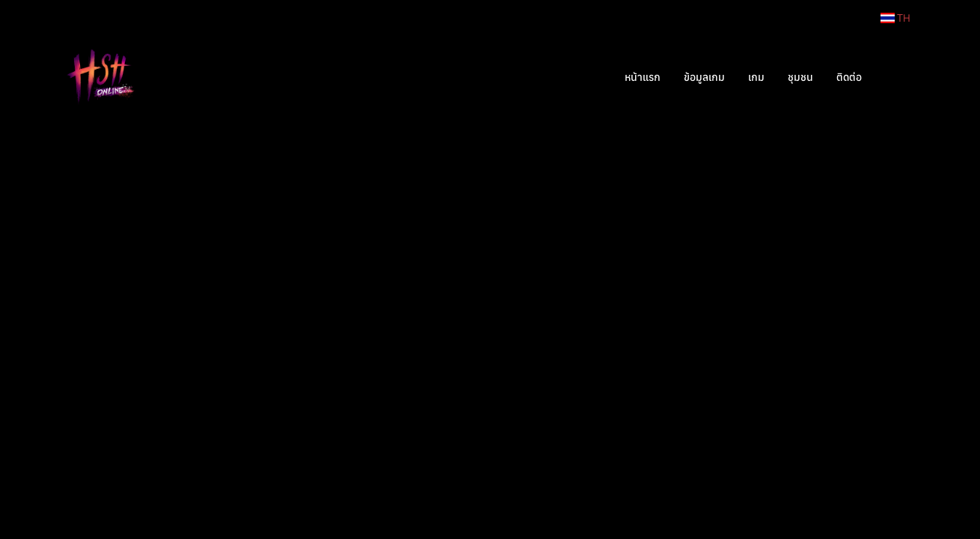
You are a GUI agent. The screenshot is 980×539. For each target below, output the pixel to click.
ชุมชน (800, 77)
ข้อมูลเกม (704, 77)
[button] (895, 77)
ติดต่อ (849, 77)
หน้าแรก (643, 77)
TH (895, 18)
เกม (756, 77)
